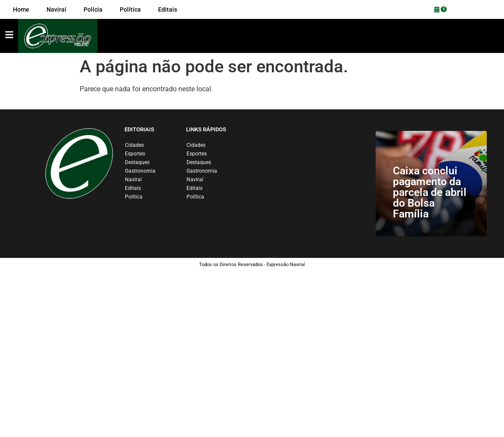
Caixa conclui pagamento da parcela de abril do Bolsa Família (430, 192)
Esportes (135, 154)
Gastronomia (140, 171)
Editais (133, 188)
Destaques (137, 162)
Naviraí (133, 180)
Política (134, 197)
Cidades (134, 145)
